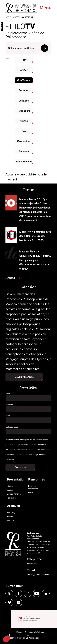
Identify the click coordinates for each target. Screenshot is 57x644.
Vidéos (17, 17)
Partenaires (12, 498)
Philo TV (10, 520)
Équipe (10, 490)
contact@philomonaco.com (38, 575)
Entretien (24, 90)
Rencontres (24, 141)
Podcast (10, 516)
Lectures (24, 101)
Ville (8, 416)
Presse (24, 121)
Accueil (9, 17)
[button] (6, 639)
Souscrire (20, 467)
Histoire (10, 486)
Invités (31, 492)
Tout (24, 60)
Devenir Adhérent (14, 494)
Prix (24, 131)
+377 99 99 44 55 (34, 564)
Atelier (24, 70)
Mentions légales (15, 632)
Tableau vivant (24, 162)
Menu (46, 8)
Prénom (10, 405)
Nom (8, 393)
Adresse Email (13, 427)
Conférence (24, 80)
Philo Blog (11, 512)
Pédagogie (24, 111)
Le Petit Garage (33, 638)
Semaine (24, 151)
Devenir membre (24, 377)
